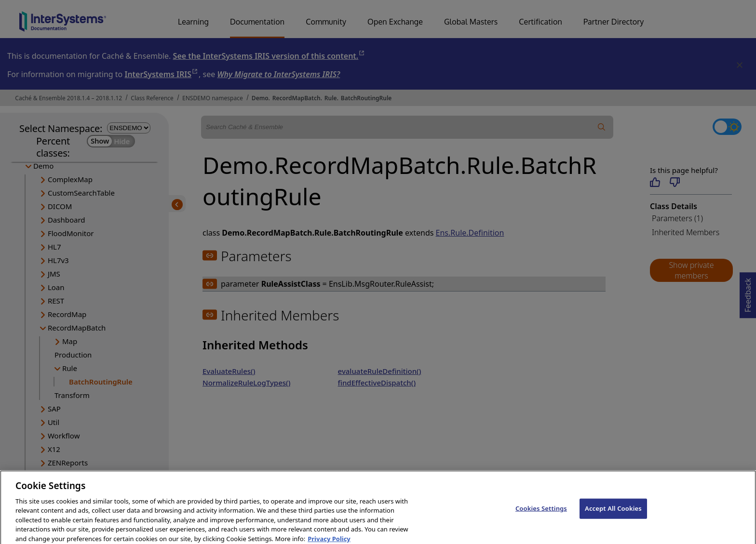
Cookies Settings (541, 513)
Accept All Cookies (613, 513)
